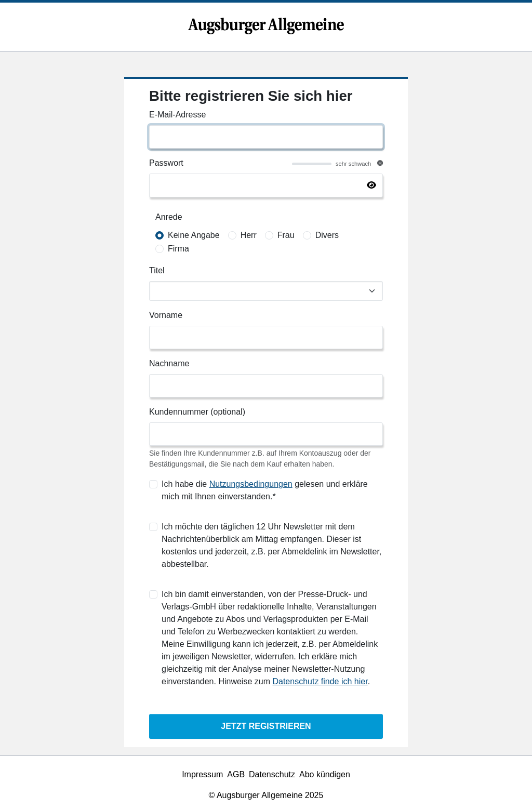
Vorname (166, 315)
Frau (286, 235)
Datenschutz (272, 774)
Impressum (202, 774)
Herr (249, 235)
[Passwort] (266, 185)
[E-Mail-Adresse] (266, 137)
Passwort (166, 163)
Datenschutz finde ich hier (320, 681)
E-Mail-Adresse (177, 115)
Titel (157, 270)
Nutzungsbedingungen (251, 484)
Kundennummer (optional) (197, 412)
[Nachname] (266, 386)
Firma (178, 249)
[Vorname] (266, 337)
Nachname (169, 363)
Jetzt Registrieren (266, 726)
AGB (236, 774)
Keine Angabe (194, 235)
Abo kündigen (325, 774)
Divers (327, 235)
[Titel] (266, 291)
